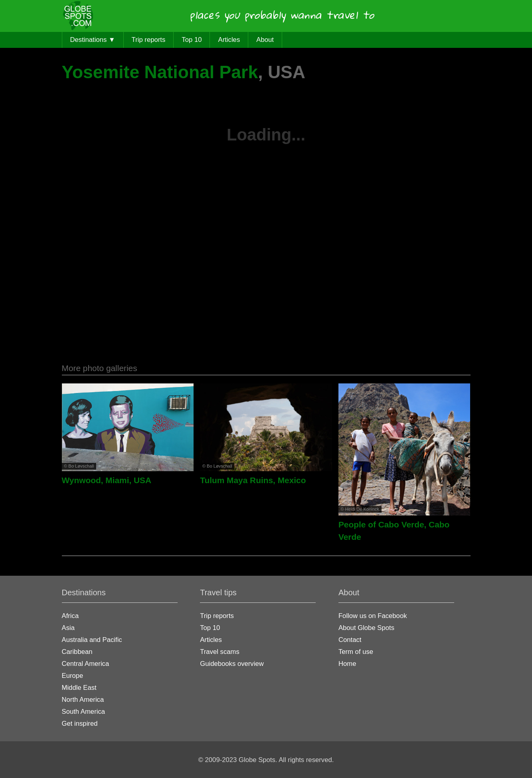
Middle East (79, 688)
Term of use (356, 652)
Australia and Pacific (92, 640)
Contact (350, 640)
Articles (229, 40)
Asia (68, 628)
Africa (70, 616)
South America (84, 712)
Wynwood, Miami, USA (107, 480)
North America (83, 700)
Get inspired (80, 724)
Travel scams (220, 652)
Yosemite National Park (160, 72)
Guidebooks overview (232, 664)
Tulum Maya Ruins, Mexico (253, 480)
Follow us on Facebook (373, 616)
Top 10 (192, 40)
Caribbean (77, 652)
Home (347, 664)
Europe (73, 676)
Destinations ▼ (93, 40)
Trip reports (149, 40)
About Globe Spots (366, 628)
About (265, 40)
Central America (86, 664)
